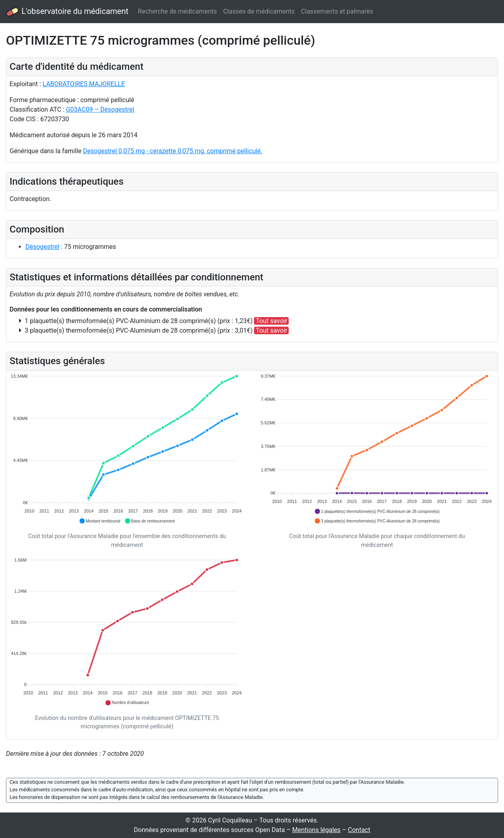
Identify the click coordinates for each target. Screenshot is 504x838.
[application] (127, 449)
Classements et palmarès (337, 11)
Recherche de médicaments (177, 11)
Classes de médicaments (259, 11)
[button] (100, 521)
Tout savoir (271, 321)
